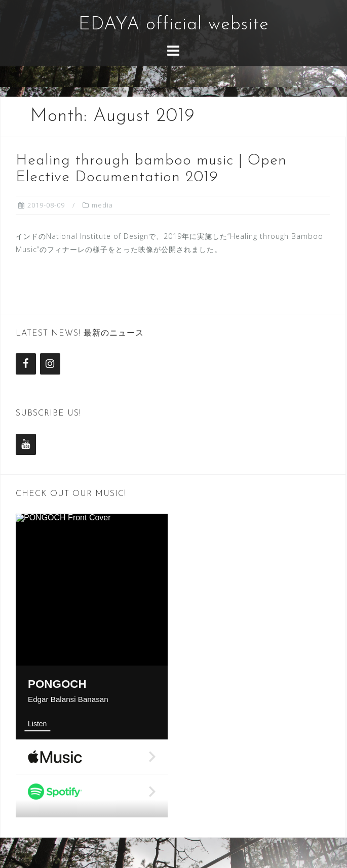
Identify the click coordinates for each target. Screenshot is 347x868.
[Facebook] (26, 364)
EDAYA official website (174, 25)
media (102, 205)
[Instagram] (50, 364)
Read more (60, 285)
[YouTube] (26, 444)
